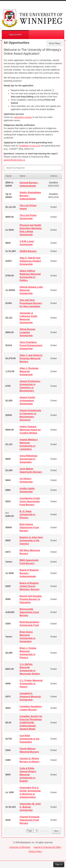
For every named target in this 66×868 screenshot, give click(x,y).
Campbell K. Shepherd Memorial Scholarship (30, 697)
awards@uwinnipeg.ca (14, 160)
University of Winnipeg (20, 847)
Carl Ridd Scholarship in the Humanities (29, 739)
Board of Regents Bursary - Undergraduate (29, 573)
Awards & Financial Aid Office (47, 847)
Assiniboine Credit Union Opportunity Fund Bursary (30, 501)
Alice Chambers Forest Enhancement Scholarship (31, 345)
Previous (45, 831)
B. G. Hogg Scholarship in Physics (27, 514)
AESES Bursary (28, 251)
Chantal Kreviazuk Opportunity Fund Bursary (29, 820)
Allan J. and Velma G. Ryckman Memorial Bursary (31, 358)
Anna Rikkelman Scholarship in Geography (28, 459)
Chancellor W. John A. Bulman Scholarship (30, 807)
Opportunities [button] (15, 35)
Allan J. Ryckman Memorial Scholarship (29, 371)
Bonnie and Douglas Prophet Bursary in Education (31, 599)
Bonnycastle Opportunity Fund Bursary (29, 612)
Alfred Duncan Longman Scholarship (27, 332)
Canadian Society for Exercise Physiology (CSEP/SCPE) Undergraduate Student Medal (31, 723)
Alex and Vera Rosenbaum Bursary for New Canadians (31, 303)
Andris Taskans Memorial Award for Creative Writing (30, 430)
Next (56, 831)
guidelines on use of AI (30, 146)
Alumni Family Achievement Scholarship (27, 401)
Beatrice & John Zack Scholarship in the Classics (31, 540)
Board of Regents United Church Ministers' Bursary (29, 586)
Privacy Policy (35, 851)
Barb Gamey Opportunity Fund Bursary (29, 527)
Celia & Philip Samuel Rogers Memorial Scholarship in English (28, 775)
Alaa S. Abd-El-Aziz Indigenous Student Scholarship (30, 261)
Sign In (59, 864)
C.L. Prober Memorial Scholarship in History (31, 684)
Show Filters (55, 43)
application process (23, 117)
